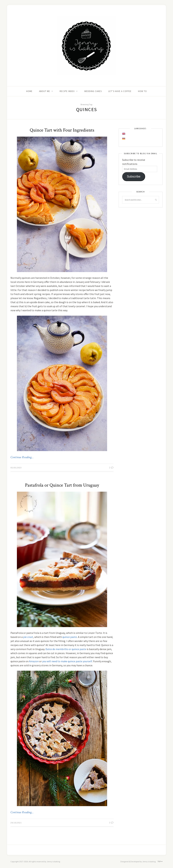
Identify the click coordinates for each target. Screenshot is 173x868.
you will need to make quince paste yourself (67, 661)
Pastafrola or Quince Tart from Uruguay (62, 485)
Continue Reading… (22, 457)
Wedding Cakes (93, 91)
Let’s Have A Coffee (120, 91)
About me (45, 91)
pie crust (28, 637)
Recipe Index (67, 91)
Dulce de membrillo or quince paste (66, 649)
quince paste (70, 637)
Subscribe (134, 177)
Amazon (34, 661)
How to (142, 91)
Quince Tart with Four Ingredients (62, 130)
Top (160, 861)
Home (29, 91)
